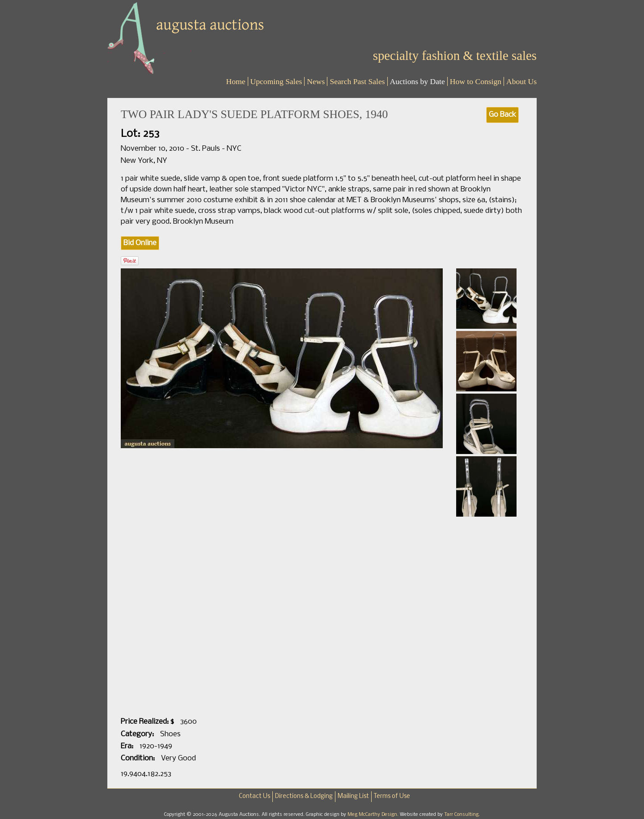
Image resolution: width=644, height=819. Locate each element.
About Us (521, 81)
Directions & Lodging (304, 796)
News (316, 81)
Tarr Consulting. (462, 815)
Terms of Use (392, 796)
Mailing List (353, 796)
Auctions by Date (417, 81)
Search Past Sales (357, 81)
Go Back (502, 115)
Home (236, 81)
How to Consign (476, 81)
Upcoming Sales (276, 81)
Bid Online (140, 243)
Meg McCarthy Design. (374, 815)
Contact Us (254, 796)
